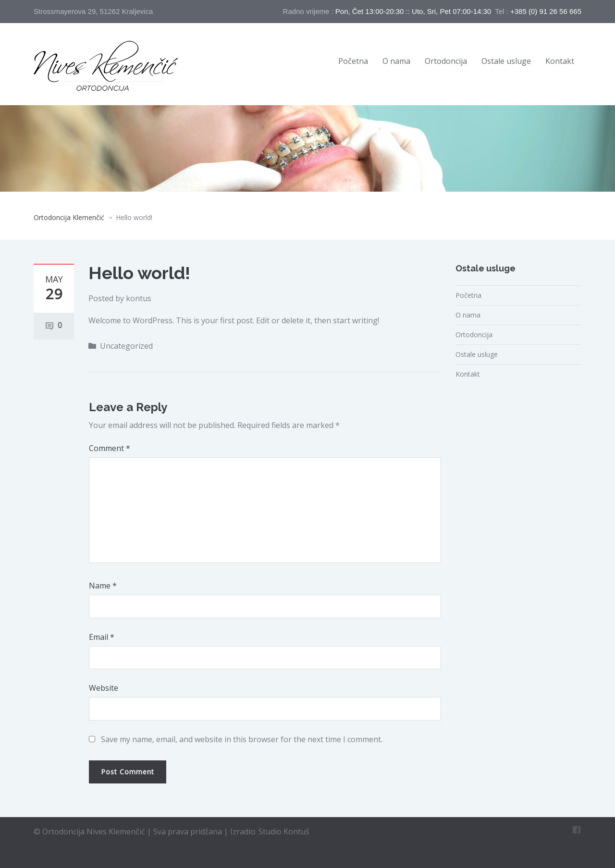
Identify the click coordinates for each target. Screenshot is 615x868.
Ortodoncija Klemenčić (69, 217)
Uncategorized (126, 346)
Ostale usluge (506, 61)
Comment (110, 448)
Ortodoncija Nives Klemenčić (95, 829)
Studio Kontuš (284, 829)
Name (103, 586)
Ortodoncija (446, 61)
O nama (396, 61)
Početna (353, 61)
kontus (139, 298)
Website (104, 688)
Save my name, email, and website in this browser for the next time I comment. (242, 739)
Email (102, 637)
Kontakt (560, 61)
